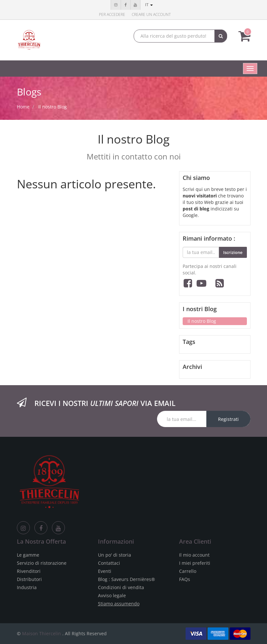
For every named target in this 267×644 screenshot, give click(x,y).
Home (23, 107)
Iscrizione (233, 252)
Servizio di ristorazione (42, 563)
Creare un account (151, 14)
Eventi (105, 571)
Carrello (188, 571)
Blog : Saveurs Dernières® (127, 579)
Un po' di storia (115, 555)
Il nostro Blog (53, 107)
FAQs (185, 579)
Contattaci (109, 563)
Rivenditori (29, 571)
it (149, 5)
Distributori (29, 579)
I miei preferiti (195, 563)
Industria (27, 587)
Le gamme (28, 555)
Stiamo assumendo (119, 604)
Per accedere (112, 14)
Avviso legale (112, 595)
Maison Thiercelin (42, 633)
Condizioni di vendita (121, 587)
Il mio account (194, 555)
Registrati (228, 419)
